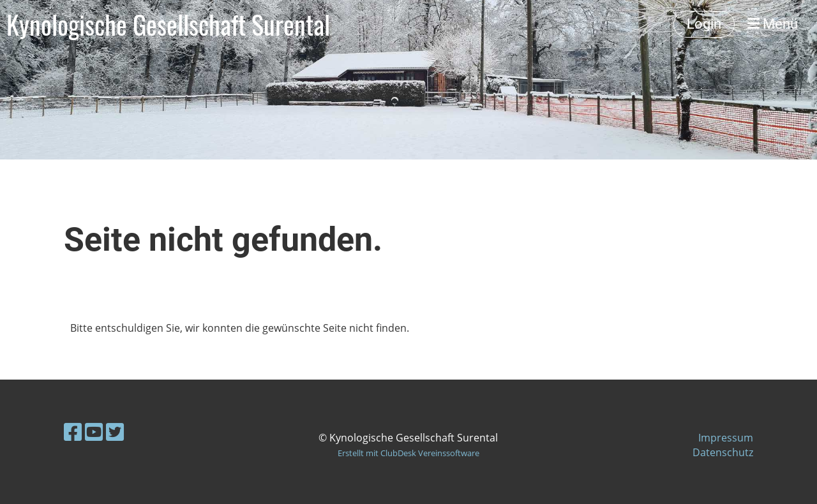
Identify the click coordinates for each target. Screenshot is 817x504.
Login (704, 24)
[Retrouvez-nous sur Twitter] (115, 432)
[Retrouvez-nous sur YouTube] (94, 432)
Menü (773, 24)
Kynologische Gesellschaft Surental (168, 24)
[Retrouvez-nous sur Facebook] (73, 432)
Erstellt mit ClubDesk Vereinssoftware (408, 453)
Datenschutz (723, 452)
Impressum (726, 438)
